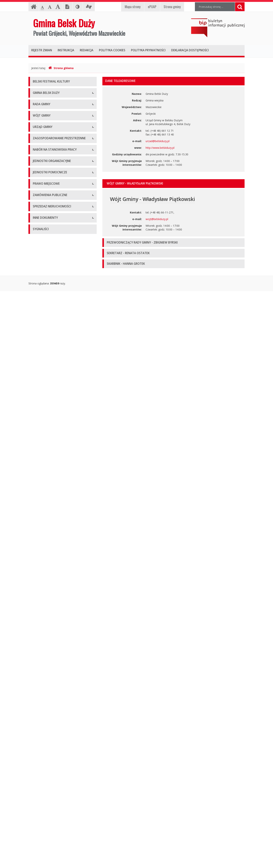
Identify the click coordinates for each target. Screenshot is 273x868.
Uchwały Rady (41, 215)
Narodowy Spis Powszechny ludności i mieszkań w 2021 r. (56, 419)
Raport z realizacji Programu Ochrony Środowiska (56, 759)
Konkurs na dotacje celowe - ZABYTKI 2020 (60, 383)
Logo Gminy (40, 119)
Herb (36, 110)
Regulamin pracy (43, 349)
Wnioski (38, 474)
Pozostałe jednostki (45, 556)
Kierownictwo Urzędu (46, 332)
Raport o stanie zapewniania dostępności (58, 170)
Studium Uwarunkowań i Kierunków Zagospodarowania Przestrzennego (55, 455)
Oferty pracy (40, 502)
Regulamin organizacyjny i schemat (54, 323)
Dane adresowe (43, 315)
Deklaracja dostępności (47, 162)
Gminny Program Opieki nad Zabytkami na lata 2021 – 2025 (59, 809)
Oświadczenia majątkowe (49, 724)
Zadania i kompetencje (47, 286)
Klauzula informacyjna (46, 136)
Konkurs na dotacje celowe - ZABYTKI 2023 (60, 400)
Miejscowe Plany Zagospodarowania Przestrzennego (55, 443)
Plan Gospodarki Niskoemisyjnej (53, 741)
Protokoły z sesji (43, 224)
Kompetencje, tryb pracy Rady (51, 190)
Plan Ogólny (40, 465)
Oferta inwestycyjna (45, 706)
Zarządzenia (40, 295)
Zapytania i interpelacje (47, 250)
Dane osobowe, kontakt (48, 278)
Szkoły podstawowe (45, 531)
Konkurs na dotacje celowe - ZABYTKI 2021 (60, 391)
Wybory (37, 732)
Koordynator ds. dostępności (51, 153)
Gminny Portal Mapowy (47, 482)
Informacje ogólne (44, 102)
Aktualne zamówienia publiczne (52, 658)
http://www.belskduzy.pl (160, 148)
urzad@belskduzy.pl (158, 141)
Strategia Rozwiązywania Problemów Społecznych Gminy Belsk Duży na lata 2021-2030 (60, 794)
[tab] (173, 184)
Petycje (37, 258)
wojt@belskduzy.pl (157, 219)
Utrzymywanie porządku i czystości (54, 638)
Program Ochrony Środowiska (51, 749)
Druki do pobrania (44, 366)
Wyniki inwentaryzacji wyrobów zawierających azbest (61, 780)
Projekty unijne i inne (46, 715)
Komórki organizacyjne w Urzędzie (54, 340)
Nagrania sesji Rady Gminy (49, 241)
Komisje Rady (41, 207)
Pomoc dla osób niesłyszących (52, 127)
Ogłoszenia (40, 357)
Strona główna (61, 68)
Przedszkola (40, 539)
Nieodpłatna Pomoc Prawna (50, 144)
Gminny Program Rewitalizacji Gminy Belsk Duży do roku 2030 (59, 829)
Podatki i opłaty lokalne (47, 630)
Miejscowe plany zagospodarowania (55, 604)
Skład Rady (40, 198)
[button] (173, 184)
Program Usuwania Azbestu (50, 770)
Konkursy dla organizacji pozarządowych (58, 374)
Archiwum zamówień (46, 667)
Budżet (37, 613)
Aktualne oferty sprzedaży (49, 687)
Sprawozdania (41, 621)
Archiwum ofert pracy (46, 511)
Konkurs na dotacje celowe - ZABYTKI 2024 (60, 408)
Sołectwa (38, 576)
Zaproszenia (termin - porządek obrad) (56, 232)
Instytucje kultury (43, 548)
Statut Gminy (41, 596)
